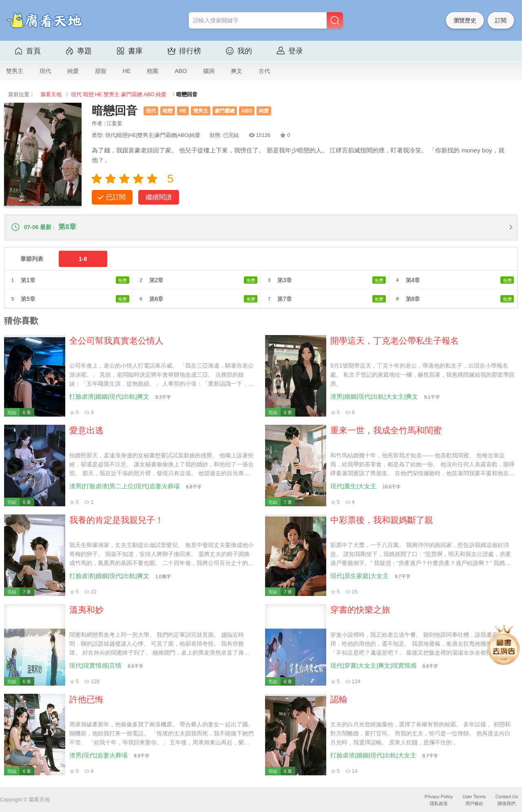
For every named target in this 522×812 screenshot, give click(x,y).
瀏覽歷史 (465, 20)
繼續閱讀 (159, 197)
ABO (181, 71)
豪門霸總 (132, 95)
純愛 (73, 71)
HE (127, 71)
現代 (45, 71)
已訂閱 (116, 197)
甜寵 (101, 71)
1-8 (83, 259)
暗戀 (88, 95)
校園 (153, 71)
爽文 (237, 71)
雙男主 (15, 71)
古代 (264, 71)
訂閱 (501, 20)
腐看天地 (51, 95)
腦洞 (209, 71)
